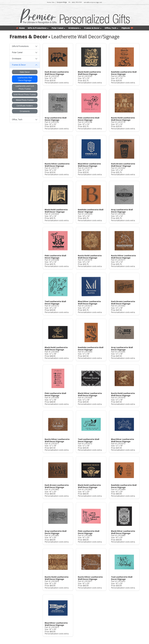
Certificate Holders (25, 106)
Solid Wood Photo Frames (25, 94)
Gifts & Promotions (38, 28)
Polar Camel (58, 28)
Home (20, 28)
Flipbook (127, 28)
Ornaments (25, 111)
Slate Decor (25, 72)
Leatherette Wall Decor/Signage (25, 79)
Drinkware (75, 28)
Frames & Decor (93, 28)
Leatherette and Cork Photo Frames (25, 87)
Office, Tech (111, 28)
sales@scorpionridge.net (93, 2)
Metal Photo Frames (25, 100)
